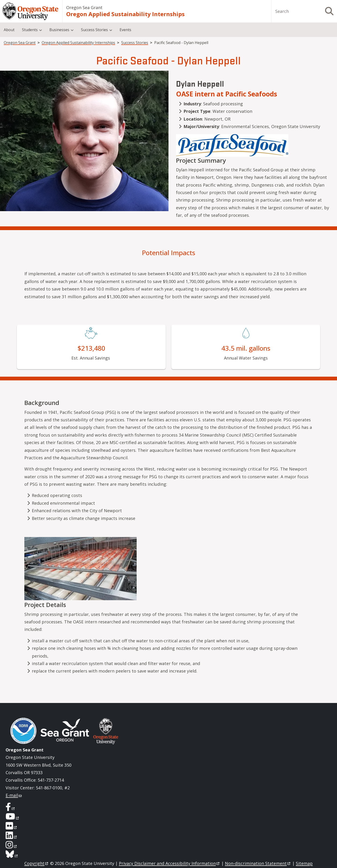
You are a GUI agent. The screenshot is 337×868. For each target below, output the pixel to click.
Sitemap (304, 863)
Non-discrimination (258, 863)
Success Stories (94, 30)
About (9, 30)
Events (125, 30)
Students (30, 30)
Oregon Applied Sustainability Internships (125, 14)
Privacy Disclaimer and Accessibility (170, 863)
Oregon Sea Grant (84, 7)
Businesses (59, 30)
